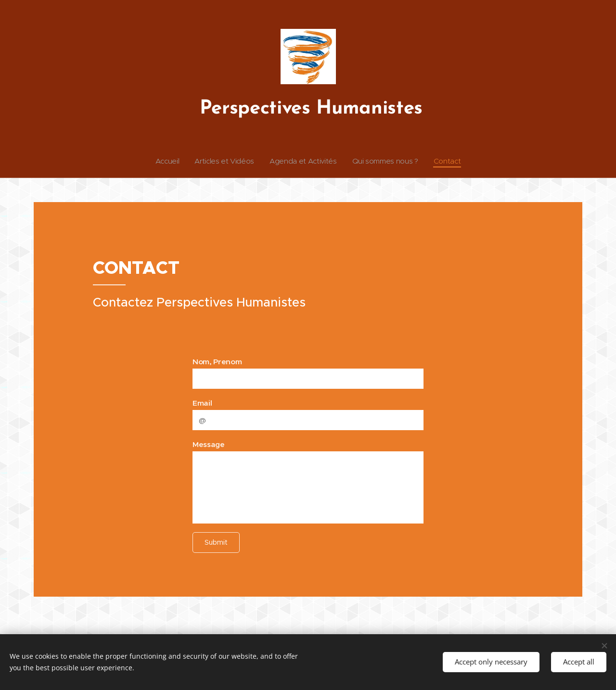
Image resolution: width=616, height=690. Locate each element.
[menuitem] (166, 161)
